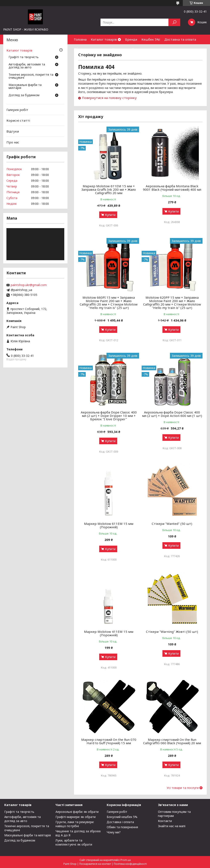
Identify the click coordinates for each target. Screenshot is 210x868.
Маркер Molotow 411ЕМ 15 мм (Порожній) (109, 633)
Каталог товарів (104, 39)
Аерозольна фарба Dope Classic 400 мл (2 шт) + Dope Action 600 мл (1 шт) (172, 414)
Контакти (120, 49)
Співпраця (140, 49)
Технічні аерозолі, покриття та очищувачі (31, 76)
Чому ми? (114, 832)
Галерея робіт (17, 110)
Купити (110, 215)
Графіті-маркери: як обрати (76, 817)
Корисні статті (18, 120)
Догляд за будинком (24, 95)
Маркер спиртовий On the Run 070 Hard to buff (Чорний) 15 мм (109, 741)
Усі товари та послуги (183, 788)
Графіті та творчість (24, 57)
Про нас (13, 142)
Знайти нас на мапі (172, 826)
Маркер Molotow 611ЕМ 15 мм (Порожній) (109, 525)
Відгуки (13, 131)
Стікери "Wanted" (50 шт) (172, 524)
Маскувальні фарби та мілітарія (25, 87)
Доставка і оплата (120, 822)
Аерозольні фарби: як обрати (77, 812)
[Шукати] (174, 22)
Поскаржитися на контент (95, 864)
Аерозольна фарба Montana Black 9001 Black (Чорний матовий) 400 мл (172, 188)
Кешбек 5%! (151, 39)
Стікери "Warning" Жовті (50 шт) (172, 632)
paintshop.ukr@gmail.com (29, 285)
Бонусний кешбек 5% (122, 817)
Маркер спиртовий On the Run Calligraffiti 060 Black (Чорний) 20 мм (172, 741)
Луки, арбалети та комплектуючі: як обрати (74, 842)
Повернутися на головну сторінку (109, 98)
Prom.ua (126, 860)
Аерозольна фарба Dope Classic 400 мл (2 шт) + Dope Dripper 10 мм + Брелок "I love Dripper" (109, 416)
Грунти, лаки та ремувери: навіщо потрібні (75, 824)
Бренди (131, 39)
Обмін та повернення (91, 49)
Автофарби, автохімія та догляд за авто (27, 66)
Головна (80, 39)
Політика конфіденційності (130, 864)
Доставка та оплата (180, 39)
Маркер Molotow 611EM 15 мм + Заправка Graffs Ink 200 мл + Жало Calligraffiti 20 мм (109, 189)
